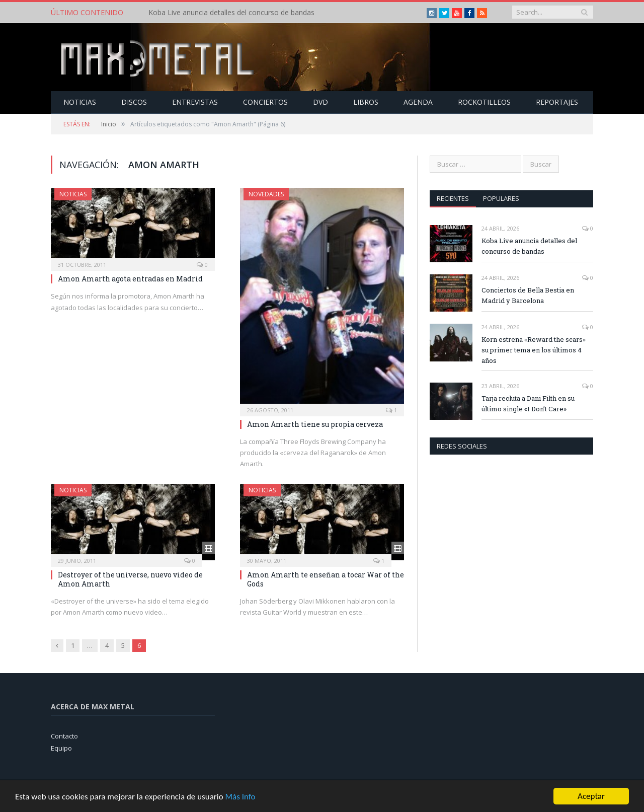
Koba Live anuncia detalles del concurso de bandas (231, 13)
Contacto (64, 736)
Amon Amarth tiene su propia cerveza (315, 424)
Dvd (320, 102)
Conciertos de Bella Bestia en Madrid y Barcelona (528, 295)
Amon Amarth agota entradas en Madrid (130, 279)
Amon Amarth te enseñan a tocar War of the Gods (326, 579)
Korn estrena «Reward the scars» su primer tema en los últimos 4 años (534, 350)
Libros (366, 102)
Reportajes (557, 102)
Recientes (453, 198)
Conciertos (265, 102)
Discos (134, 102)
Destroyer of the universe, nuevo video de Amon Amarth (130, 579)
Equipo (61, 748)
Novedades (266, 194)
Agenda (418, 102)
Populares (501, 198)
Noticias (80, 102)
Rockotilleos (484, 102)
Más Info (240, 797)
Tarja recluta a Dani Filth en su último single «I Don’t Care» (528, 403)
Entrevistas (195, 102)
